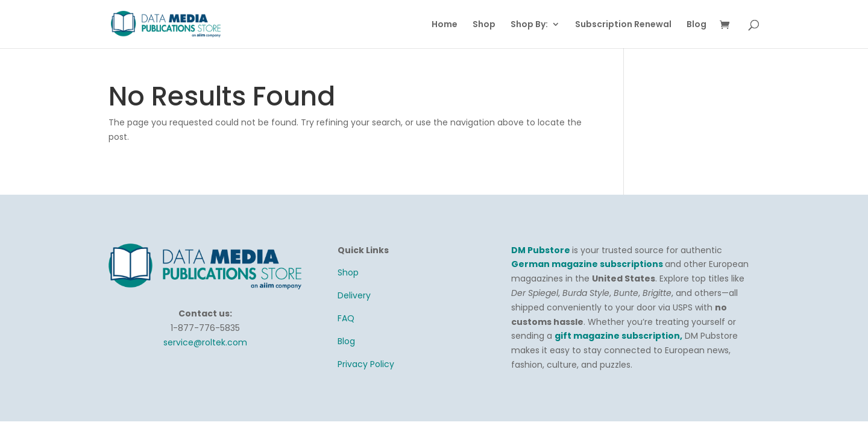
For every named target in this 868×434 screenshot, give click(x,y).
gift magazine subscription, (618, 336)
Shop (484, 25)
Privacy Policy (366, 364)
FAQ (346, 318)
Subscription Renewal (623, 25)
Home (445, 25)
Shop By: (529, 25)
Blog (697, 25)
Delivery (354, 295)
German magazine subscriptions (588, 264)
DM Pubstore (541, 250)
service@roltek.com (205, 342)
